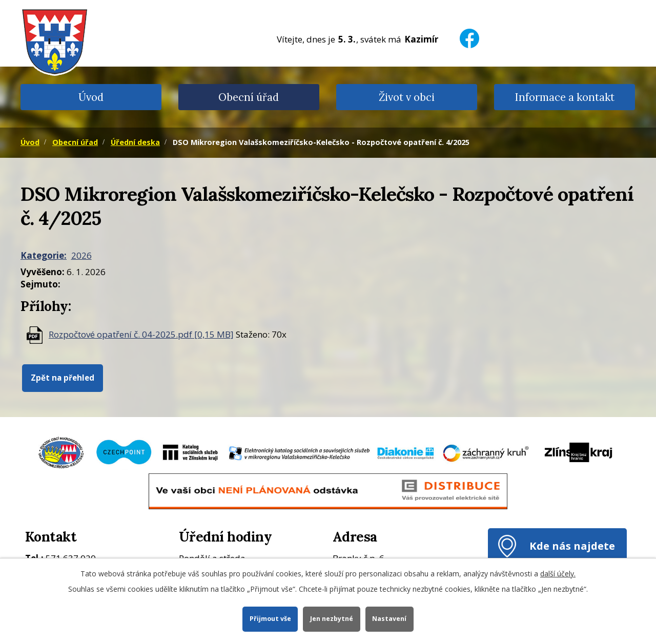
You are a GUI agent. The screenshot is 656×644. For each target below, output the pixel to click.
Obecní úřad (249, 97)
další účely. (558, 574)
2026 (81, 255)
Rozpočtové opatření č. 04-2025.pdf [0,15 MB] (141, 334)
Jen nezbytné (332, 619)
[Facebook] (469, 32)
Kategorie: (44, 255)
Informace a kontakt (565, 97)
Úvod (91, 97)
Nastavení (390, 619)
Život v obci (407, 97)
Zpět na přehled (63, 378)
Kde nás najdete (572, 546)
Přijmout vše (270, 619)
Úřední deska (135, 142)
